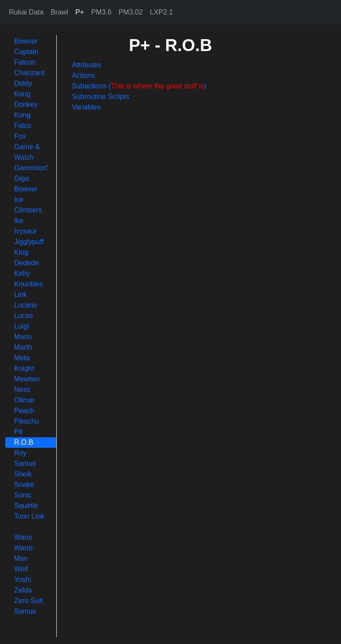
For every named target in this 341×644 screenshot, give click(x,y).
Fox (20, 136)
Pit (18, 432)
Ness (22, 390)
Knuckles (28, 284)
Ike (19, 221)
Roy (20, 453)
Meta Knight (24, 363)
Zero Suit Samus (28, 606)
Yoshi (23, 580)
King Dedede (26, 258)
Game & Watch (27, 152)
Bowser (26, 41)
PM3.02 (130, 12)
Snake (24, 485)
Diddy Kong (23, 89)
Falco (23, 126)
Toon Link (29, 516)
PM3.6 (101, 12)
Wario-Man (24, 553)
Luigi (22, 326)
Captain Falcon (26, 57)
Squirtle (26, 506)
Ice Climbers (28, 205)
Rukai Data (26, 12)
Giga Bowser (26, 184)
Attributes (87, 65)
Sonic (23, 495)
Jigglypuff (29, 242)
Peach (24, 411)
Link (20, 295)
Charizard (29, 73)
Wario (23, 537)
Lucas (24, 316)
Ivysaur (26, 231)
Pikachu (27, 421)
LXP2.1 (161, 12)
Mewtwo (27, 379)
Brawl (59, 12)
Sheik (23, 474)
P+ (80, 12)
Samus (25, 463)
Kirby (22, 273)
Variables (86, 107)
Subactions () (139, 86)
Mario (23, 337)
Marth (23, 347)
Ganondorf (31, 168)
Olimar (24, 400)
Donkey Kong (26, 110)
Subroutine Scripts (101, 97)
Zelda (23, 590)
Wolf (21, 569)
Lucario (26, 305)
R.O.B (24, 442)
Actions (83, 75)
